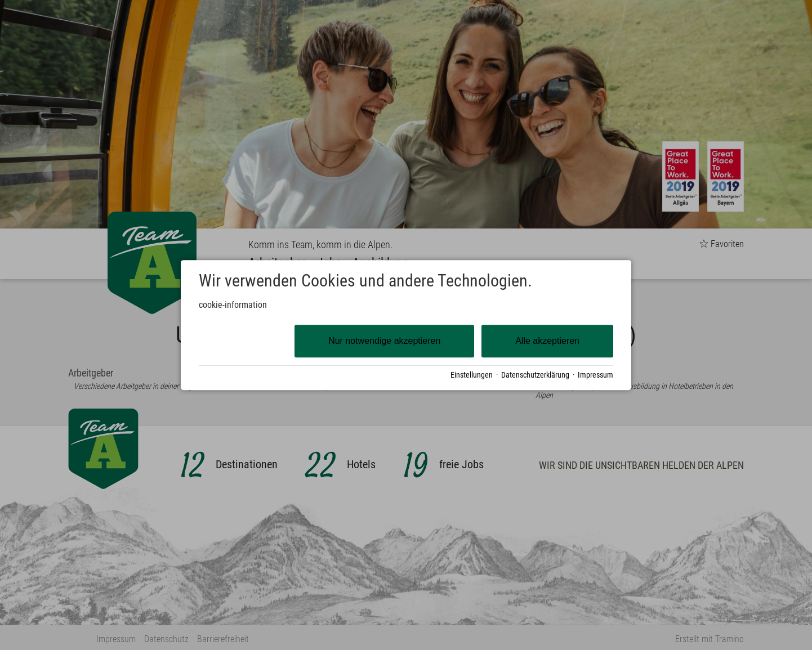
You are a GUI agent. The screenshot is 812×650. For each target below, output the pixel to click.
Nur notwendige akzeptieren (384, 341)
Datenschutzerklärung (535, 375)
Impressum (595, 375)
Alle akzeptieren (547, 341)
